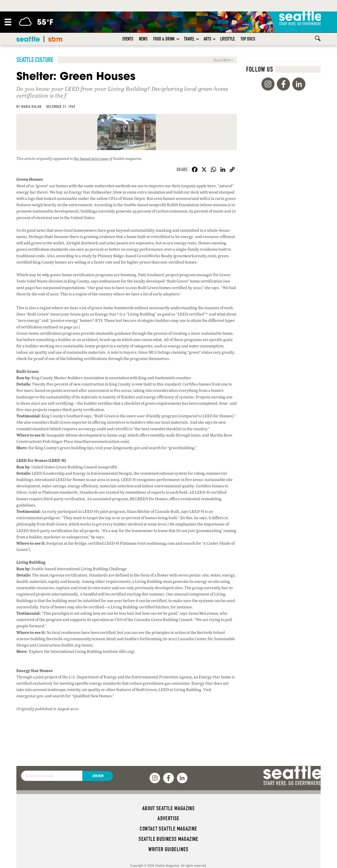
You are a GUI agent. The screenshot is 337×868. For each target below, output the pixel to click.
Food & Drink (164, 39)
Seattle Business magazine (168, 839)
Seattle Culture (35, 60)
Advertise (168, 818)
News (143, 39)
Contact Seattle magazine (168, 829)
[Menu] (8, 22)
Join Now (98, 776)
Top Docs (248, 39)
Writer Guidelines (168, 849)
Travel (189, 39)
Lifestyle (227, 39)
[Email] (52, 776)
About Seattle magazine (168, 808)
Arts (207, 39)
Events (128, 39)
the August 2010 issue (91, 158)
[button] (178, 39)
